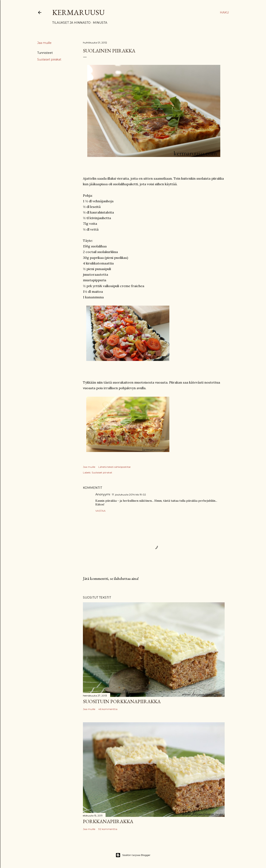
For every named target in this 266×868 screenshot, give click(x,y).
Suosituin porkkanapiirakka (122, 701)
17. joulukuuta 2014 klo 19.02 (129, 495)
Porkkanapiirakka (108, 821)
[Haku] (224, 12)
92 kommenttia (108, 829)
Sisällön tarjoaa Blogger (133, 855)
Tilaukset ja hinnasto (71, 23)
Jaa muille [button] (44, 43)
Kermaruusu (78, 12)
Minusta (100, 23)
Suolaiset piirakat (49, 59)
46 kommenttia (108, 709)
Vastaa (100, 511)
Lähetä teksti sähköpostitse (114, 467)
